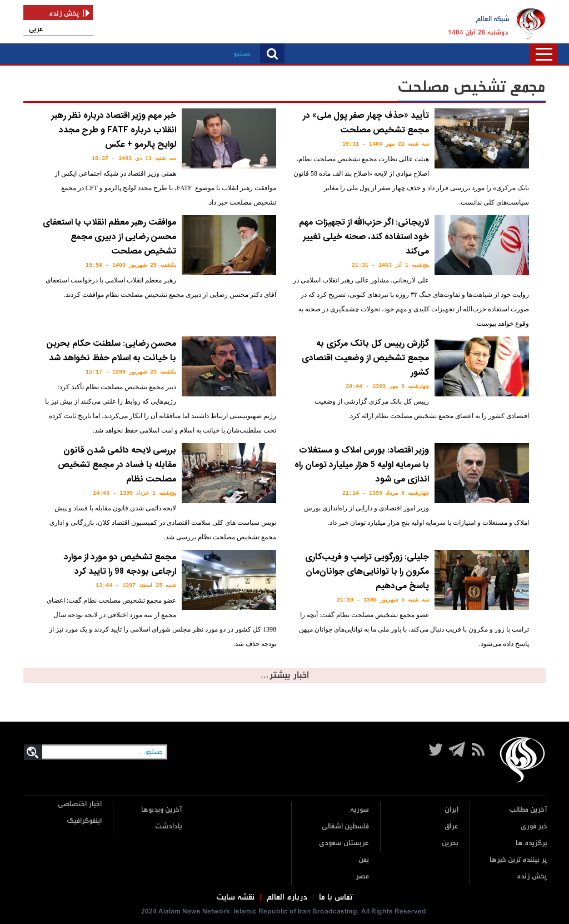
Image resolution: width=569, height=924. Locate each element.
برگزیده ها (531, 843)
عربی (36, 29)
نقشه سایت (235, 897)
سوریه (360, 810)
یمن (364, 860)
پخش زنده (532, 876)
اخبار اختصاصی (80, 804)
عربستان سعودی (344, 843)
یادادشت (169, 826)
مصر (362, 876)
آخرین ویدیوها (162, 810)
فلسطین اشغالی (345, 826)
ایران (451, 810)
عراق (451, 826)
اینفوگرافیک (84, 821)
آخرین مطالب (528, 810)
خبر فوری (534, 826)
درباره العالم (287, 897)
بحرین (450, 843)
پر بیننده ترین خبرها (518, 860)
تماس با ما (336, 897)
